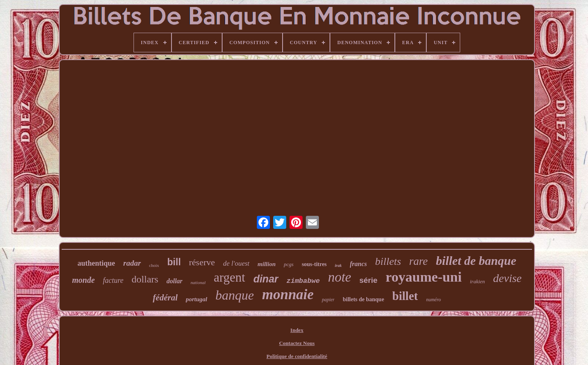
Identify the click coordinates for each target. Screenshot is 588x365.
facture (113, 280)
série (368, 280)
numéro (433, 300)
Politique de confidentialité (297, 356)
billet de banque (476, 261)
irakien (478, 281)
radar (132, 263)
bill (174, 262)
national (198, 282)
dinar (266, 279)
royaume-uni (423, 277)
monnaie (288, 294)
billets (388, 261)
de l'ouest (236, 263)
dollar (175, 281)
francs (359, 264)
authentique (96, 263)
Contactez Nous (297, 343)
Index (297, 330)
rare (419, 261)
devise (508, 278)
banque (235, 295)
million (267, 264)
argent (229, 277)
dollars (145, 279)
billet (405, 296)
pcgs (289, 264)
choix (154, 265)
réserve (202, 262)
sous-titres (314, 264)
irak (338, 265)
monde (83, 280)
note (340, 277)
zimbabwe (303, 281)
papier (328, 300)
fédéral (165, 298)
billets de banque (363, 299)
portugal (197, 299)
